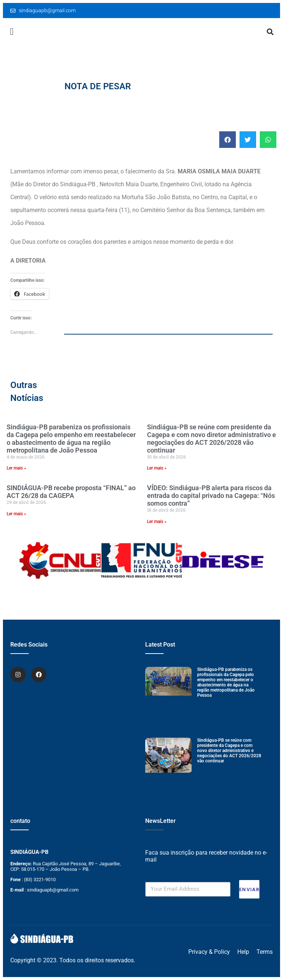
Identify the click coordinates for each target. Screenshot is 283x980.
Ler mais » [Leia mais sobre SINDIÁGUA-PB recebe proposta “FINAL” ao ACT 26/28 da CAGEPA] (16, 514)
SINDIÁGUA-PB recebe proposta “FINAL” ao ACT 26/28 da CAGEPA (71, 492)
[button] (12, 32)
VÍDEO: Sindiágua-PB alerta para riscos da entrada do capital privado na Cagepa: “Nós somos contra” (211, 496)
